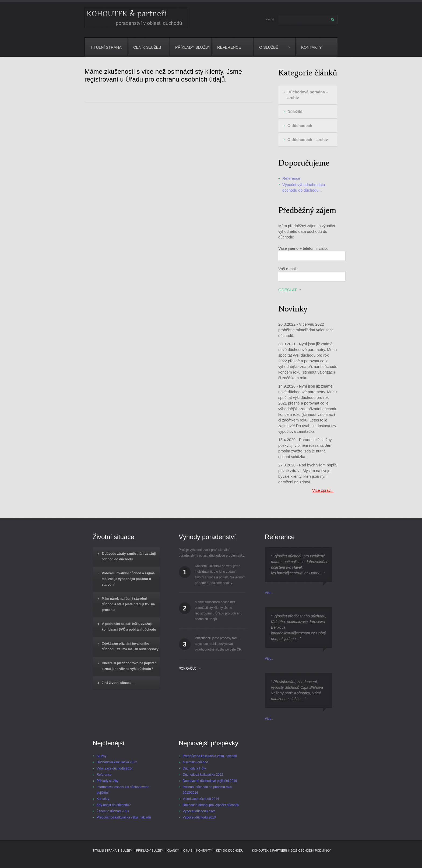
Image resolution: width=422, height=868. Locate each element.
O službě (272, 51)
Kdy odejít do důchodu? (114, 805)
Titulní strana (106, 47)
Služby (101, 756)
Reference (229, 47)
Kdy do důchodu (230, 851)
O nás (188, 851)
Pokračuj (187, 669)
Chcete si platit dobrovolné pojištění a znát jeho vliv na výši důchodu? (130, 666)
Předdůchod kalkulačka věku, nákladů (124, 817)
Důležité (295, 112)
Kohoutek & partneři (269, 851)
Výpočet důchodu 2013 (199, 817)
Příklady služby (193, 47)
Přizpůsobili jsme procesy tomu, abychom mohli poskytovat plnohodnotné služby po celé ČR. (219, 644)
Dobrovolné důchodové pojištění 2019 (210, 781)
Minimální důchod (195, 762)
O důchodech (300, 126)
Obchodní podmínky (314, 851)
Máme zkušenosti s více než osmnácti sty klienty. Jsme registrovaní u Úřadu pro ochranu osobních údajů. (219, 611)
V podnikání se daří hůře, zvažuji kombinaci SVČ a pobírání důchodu (129, 627)
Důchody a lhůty (194, 768)
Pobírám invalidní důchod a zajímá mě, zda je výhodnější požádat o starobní (128, 579)
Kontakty (312, 47)
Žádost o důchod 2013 (113, 811)
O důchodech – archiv (308, 140)
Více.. (269, 593)
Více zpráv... (323, 490)
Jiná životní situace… (118, 683)
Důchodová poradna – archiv (308, 95)
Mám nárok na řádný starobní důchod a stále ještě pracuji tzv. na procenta (128, 604)
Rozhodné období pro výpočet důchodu (211, 805)
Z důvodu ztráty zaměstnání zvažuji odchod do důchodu (129, 556)
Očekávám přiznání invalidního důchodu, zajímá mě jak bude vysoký (130, 646)
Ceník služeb (147, 47)
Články (173, 851)
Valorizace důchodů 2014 (115, 768)
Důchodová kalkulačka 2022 (117, 762)
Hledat (270, 19)
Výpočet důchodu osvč (199, 811)
